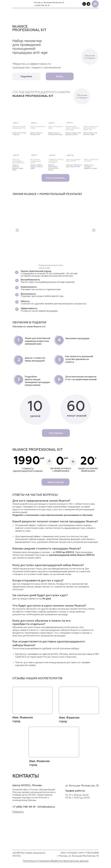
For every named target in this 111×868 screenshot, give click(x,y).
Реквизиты (18, 812)
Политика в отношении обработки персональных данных (56, 861)
